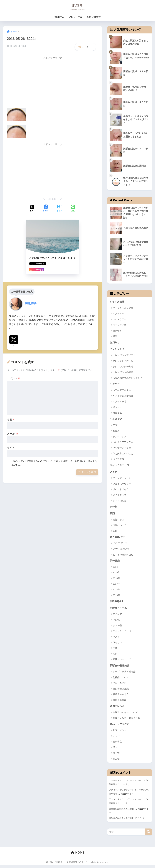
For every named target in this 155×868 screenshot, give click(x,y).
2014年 (116, 569)
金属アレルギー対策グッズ (126, 721)
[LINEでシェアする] (73, 208)
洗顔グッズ (118, 521)
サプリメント (120, 733)
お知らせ (115, 343)
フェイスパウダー (122, 485)
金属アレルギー (119, 709)
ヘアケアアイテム (122, 391)
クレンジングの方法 (123, 367)
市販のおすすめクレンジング (128, 379)
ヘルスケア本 (120, 320)
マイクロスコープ (120, 466)
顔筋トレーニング (122, 662)
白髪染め (117, 414)
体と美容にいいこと (123, 455)
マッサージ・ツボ (122, 449)
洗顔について (120, 527)
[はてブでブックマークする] (59, 208)
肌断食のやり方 (121, 697)
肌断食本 (117, 331)
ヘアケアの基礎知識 (123, 397)
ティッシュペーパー (123, 633)
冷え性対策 (118, 460)
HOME (78, 855)
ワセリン (117, 645)
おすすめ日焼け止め (123, 556)
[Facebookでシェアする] (46, 208)
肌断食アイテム (119, 610)
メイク (114, 473)
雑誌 (115, 337)
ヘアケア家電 (120, 402)
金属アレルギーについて (125, 715)
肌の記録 (115, 563)
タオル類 (117, 628)
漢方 (115, 750)
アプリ (116, 426)
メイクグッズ (120, 496)
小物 (115, 650)
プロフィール (76, 17)
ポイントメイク (121, 491)
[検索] (149, 834)
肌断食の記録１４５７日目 (122, 811)
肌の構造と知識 (121, 691)
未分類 (114, 508)
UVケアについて (121, 551)
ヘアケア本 (118, 314)
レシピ (116, 739)
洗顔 (112, 515)
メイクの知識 (120, 502)
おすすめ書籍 (118, 302)
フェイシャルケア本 (123, 308)
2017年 (116, 586)
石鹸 (115, 533)
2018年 (116, 592)
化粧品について (121, 680)
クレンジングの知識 (123, 373)
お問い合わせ (94, 17)
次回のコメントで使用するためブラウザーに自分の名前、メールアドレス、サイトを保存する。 (54, 462)
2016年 (116, 580)
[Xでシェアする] (32, 208)
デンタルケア (120, 438)
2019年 (116, 597)
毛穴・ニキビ (120, 686)
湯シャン (117, 408)
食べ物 (116, 756)
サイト (11, 447)
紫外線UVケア (118, 539)
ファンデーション (122, 479)
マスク (116, 639)
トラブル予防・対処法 (124, 674)
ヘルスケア (116, 420)
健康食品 (117, 744)
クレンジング (118, 350)
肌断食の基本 (120, 702)
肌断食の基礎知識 (120, 668)
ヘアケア (115, 385)
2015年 (116, 575)
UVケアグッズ (120, 545)
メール (12, 433)
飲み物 (116, 761)
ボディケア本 (120, 326)
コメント (14, 378)
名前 (11, 419)
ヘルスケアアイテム (123, 443)
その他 (116, 622)
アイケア (117, 616)
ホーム (59, 17)
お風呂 (116, 432)
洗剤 (115, 656)
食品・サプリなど (120, 727)
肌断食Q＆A (117, 603)
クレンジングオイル (123, 362)
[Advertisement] (32, 82)
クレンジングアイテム (124, 356)
